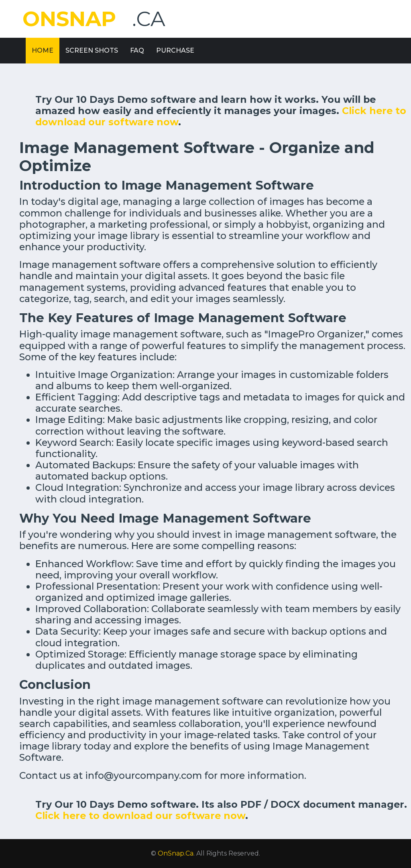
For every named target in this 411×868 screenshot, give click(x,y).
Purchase (175, 50)
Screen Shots (92, 50)
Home (43, 50)
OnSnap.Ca (176, 853)
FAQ (137, 50)
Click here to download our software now (140, 816)
